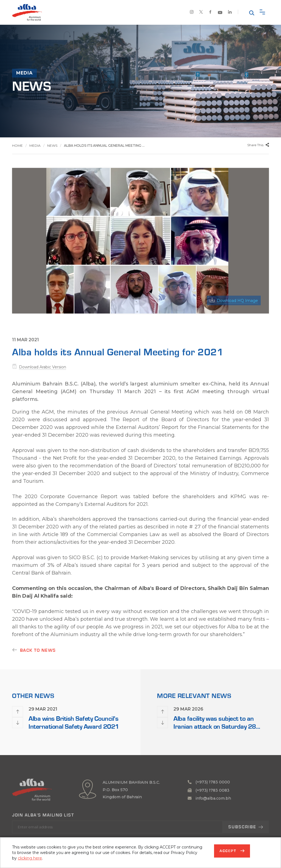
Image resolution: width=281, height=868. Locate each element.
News (52, 145)
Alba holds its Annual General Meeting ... (104, 145)
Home (17, 145)
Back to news (38, 655)
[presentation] (18, 712)
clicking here (30, 858)
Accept (229, 851)
